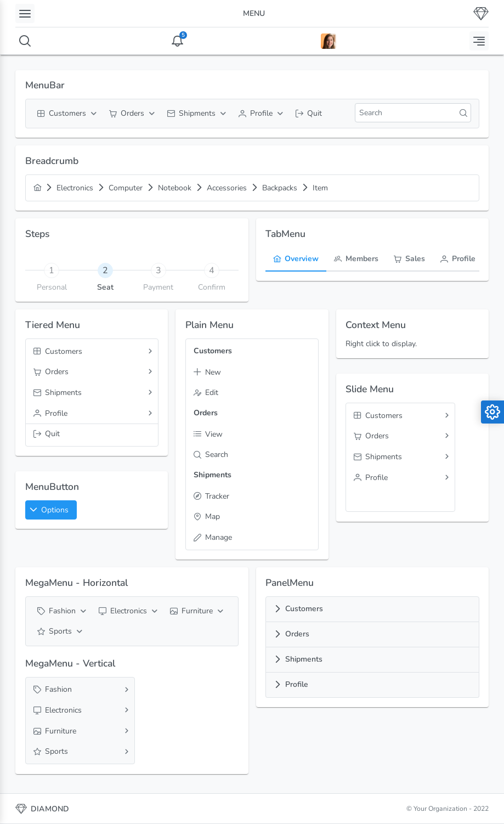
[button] (51, 510)
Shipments (304, 659)
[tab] (105, 270)
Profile (297, 684)
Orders (297, 634)
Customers (304, 609)
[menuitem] (66, 114)
